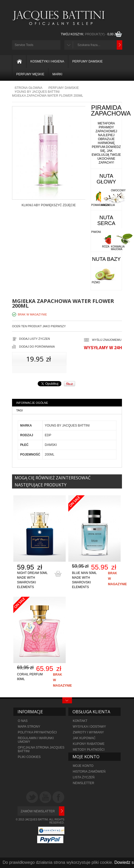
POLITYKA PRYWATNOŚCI (37, 732)
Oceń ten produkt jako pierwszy (39, 326)
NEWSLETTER (83, 783)
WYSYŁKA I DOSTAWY (89, 727)
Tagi (19, 410)
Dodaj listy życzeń (35, 339)
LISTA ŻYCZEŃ (84, 777)
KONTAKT (80, 721)
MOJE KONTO (83, 766)
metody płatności (89, 750)
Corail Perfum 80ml (30, 677)
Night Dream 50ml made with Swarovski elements (32, 580)
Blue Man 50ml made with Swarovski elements (84, 580)
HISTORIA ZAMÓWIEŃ (89, 772)
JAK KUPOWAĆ (84, 738)
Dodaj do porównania (37, 347)
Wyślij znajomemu (107, 340)
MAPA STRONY (29, 727)
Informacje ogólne (32, 403)
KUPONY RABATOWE (89, 744)
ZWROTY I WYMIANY (88, 732)
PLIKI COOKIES (29, 757)
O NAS (23, 721)
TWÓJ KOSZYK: (90, 34)
